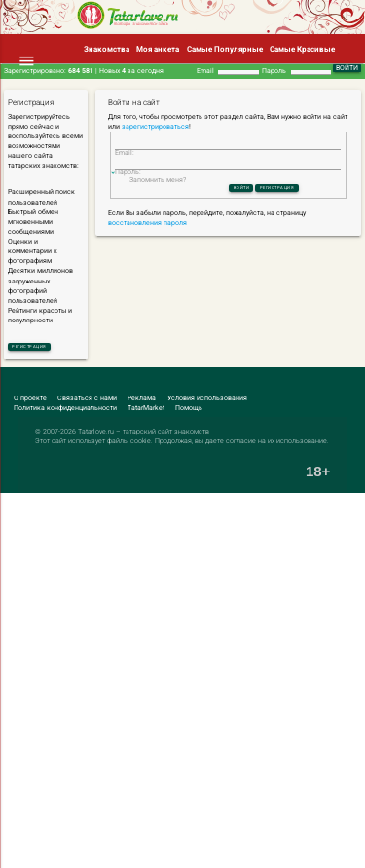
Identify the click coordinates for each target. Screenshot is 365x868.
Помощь (189, 411)
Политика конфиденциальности (65, 411)
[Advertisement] (182, 682)
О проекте (30, 401)
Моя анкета (158, 49)
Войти (229, 211)
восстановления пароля (147, 248)
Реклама (142, 401)
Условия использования (207, 401)
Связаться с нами (87, 401)
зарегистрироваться (155, 127)
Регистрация (42, 348)
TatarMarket (146, 411)
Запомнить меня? (158, 202)
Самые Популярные (225, 49)
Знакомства (107, 49)
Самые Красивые (302, 49)
